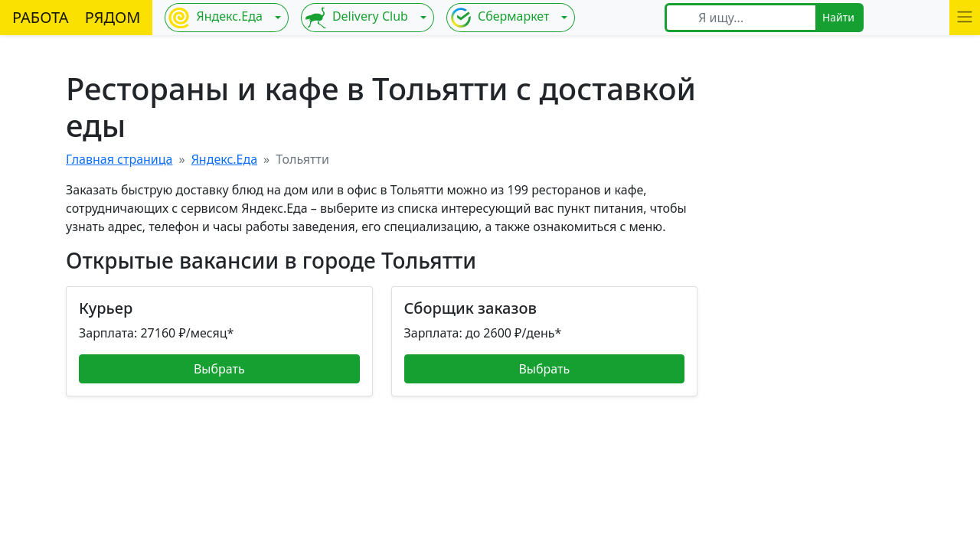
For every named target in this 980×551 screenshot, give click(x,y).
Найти (838, 17)
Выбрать (219, 369)
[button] (965, 18)
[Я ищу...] (752, 18)
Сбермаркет (500, 18)
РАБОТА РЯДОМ (76, 17)
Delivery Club (356, 18)
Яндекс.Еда (215, 18)
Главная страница (119, 159)
